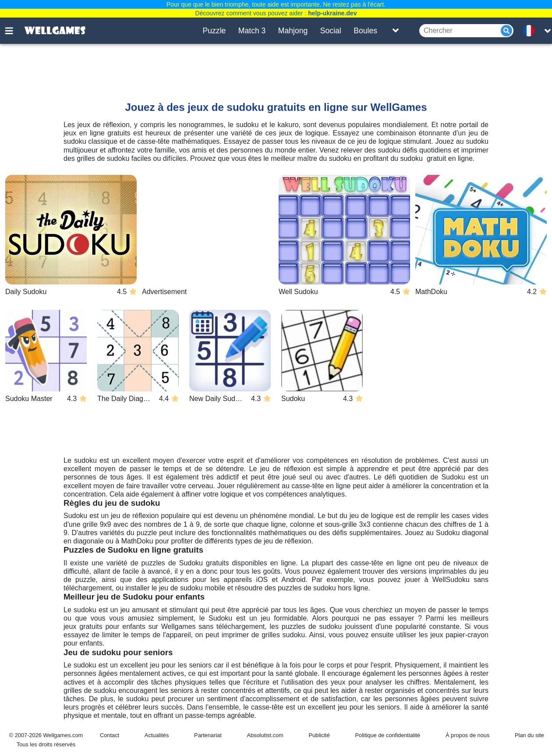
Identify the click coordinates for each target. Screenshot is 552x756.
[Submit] (506, 31)
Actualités (157, 735)
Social (331, 31)
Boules (365, 31)
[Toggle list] (396, 31)
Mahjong (293, 31)
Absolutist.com (265, 735)
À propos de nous (467, 735)
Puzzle (214, 31)
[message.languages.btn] (531, 31)
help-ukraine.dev (332, 13)
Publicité (319, 735)
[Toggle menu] (14, 31)
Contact (110, 735)
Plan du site (529, 735)
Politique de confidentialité (388, 735)
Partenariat (208, 735)
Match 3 (252, 31)
